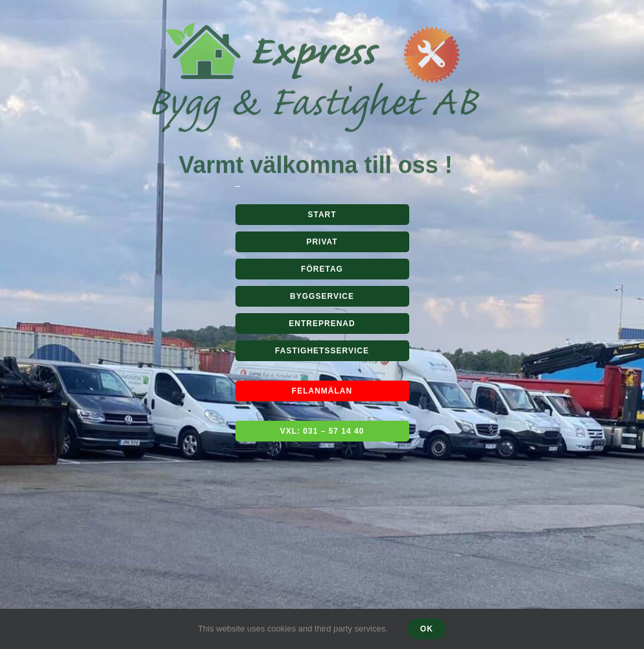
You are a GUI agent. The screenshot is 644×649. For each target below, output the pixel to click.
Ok (427, 629)
